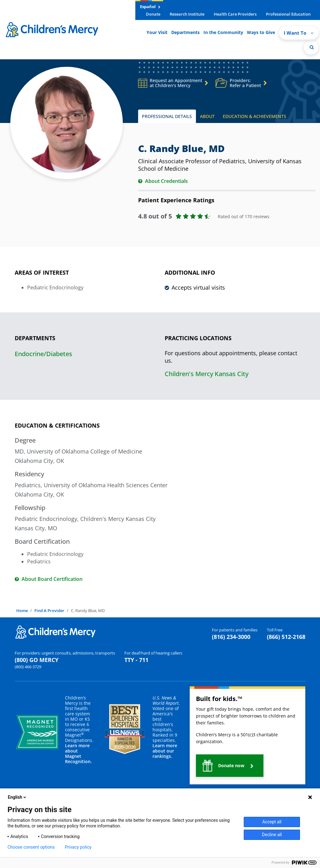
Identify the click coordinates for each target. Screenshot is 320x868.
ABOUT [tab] (207, 116)
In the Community (223, 32)
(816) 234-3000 (231, 637)
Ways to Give (261, 32)
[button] (230, 766)
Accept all (272, 822)
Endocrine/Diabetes (43, 354)
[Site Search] (311, 47)
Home (22, 611)
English (17, 797)
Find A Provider (49, 611)
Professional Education (288, 14)
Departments (185, 32)
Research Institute (187, 14)
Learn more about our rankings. (165, 751)
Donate (153, 14)
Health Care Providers (235, 14)
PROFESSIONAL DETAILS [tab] (167, 116)
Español (150, 7)
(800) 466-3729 (28, 667)
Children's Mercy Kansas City (207, 374)
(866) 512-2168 (286, 637)
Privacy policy (78, 847)
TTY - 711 (136, 660)
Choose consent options (31, 847)
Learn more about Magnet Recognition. (78, 753)
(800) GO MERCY (37, 660)
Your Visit (157, 32)
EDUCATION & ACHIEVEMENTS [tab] (255, 116)
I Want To (299, 33)
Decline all (272, 835)
